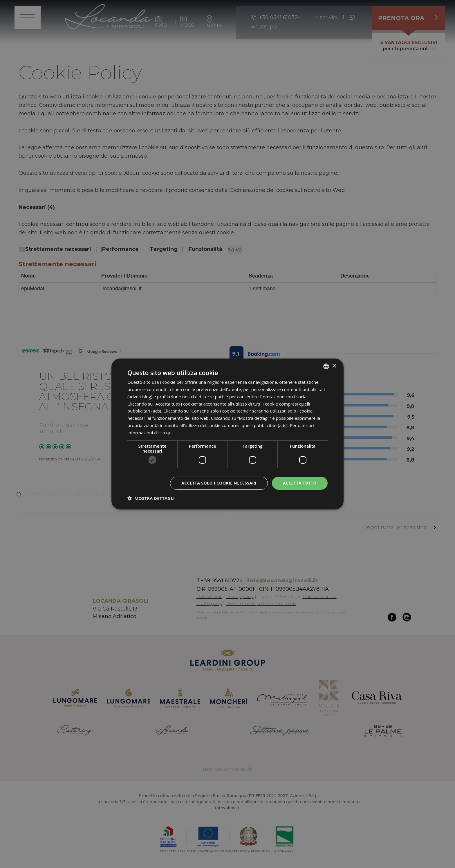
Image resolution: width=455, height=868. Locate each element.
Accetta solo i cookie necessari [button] (219, 483)
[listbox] (326, 366)
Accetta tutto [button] (300, 483)
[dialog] (228, 434)
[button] (151, 498)
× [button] (334, 366)
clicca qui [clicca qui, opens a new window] (163, 433)
